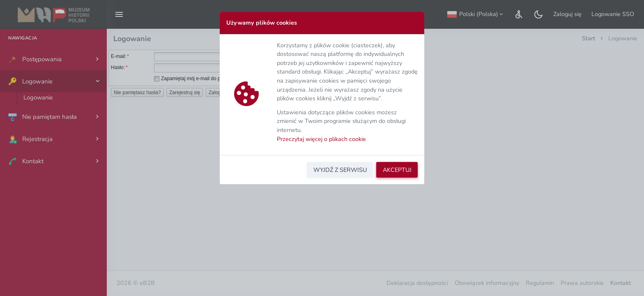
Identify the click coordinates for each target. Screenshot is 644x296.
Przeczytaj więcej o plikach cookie (321, 139)
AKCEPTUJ (397, 170)
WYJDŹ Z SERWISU (340, 170)
